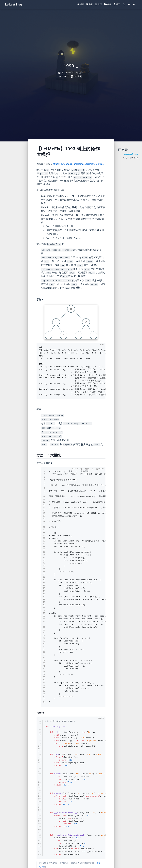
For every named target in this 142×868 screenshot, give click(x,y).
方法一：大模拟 (130, 158)
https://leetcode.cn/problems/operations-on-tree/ (79, 164)
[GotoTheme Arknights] (134, 5)
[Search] (124, 5)
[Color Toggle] (129, 5)
